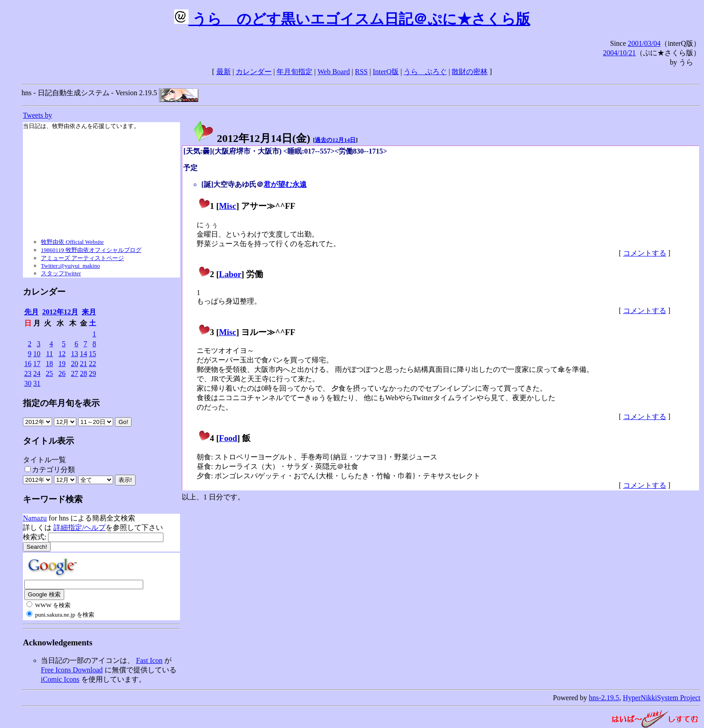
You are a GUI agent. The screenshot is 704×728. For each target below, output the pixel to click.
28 (84, 373)
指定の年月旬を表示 (61, 403)
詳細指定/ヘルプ (79, 527)
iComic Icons (60, 679)
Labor (230, 274)
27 (75, 373)
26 (62, 373)
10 (37, 354)
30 (28, 383)
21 (84, 364)
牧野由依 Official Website (72, 242)
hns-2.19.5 (604, 698)
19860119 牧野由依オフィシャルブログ (91, 250)
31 (37, 383)
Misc (228, 206)
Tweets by (37, 115)
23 (28, 373)
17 (37, 364)
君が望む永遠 (285, 184)
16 (28, 364)
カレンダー (254, 72)
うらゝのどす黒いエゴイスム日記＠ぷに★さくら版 (352, 19)
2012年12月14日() (251, 138)
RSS (361, 72)
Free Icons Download (72, 670)
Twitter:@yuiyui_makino (70, 266)
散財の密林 (470, 72)
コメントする (645, 253)
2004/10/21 (619, 53)
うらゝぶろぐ (425, 72)
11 (50, 354)
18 (49, 364)
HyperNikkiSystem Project (662, 698)
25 (49, 373)
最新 (224, 72)
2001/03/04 (644, 43)
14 (84, 354)
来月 (89, 312)
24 (37, 373)
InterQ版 (386, 72)
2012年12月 (60, 312)
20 (75, 364)
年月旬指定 (295, 72)
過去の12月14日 (335, 140)
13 (75, 354)
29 (92, 373)
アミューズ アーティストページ (82, 258)
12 (62, 354)
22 (92, 364)
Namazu (35, 518)
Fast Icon (149, 660)
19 (62, 364)
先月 (31, 312)
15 (92, 354)
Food (228, 438)
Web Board (334, 72)
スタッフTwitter (61, 273)
